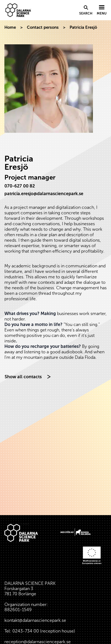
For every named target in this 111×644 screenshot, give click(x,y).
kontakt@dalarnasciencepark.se (35, 620)
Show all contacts (23, 377)
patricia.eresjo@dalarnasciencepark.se (44, 194)
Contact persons (43, 27)
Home (10, 27)
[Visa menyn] (102, 10)
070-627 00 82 (20, 186)
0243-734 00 (26, 631)
